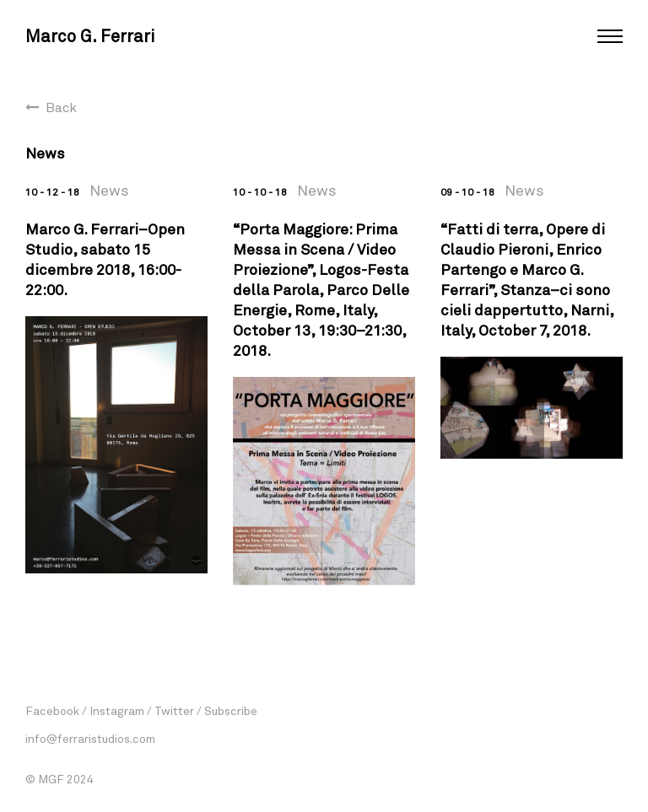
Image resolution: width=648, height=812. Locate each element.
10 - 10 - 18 (260, 191)
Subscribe (231, 710)
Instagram (117, 710)
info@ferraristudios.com (90, 738)
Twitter (174, 710)
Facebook (52, 710)
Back (61, 107)
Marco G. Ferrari (90, 35)
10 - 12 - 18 (52, 191)
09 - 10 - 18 (467, 191)
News (109, 190)
